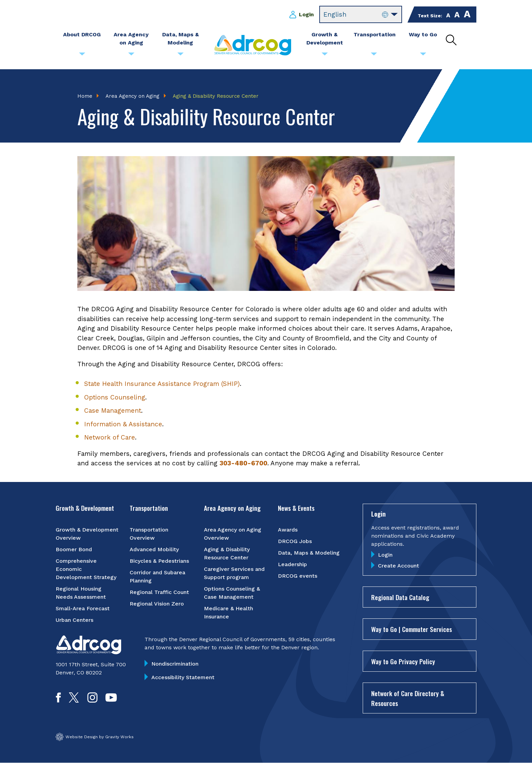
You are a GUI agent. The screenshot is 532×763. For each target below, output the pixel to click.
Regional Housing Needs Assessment (81, 593)
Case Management (113, 411)
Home (85, 96)
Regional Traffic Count (159, 592)
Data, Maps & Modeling (309, 553)
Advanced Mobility (154, 550)
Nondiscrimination (175, 664)
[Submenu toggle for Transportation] (374, 56)
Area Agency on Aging (132, 96)
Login (306, 14)
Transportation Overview (149, 534)
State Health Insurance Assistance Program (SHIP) (162, 384)
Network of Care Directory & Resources (408, 698)
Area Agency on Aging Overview (233, 534)
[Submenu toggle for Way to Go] (423, 56)
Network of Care (110, 438)
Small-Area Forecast (83, 609)
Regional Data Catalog (400, 597)
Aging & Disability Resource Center (227, 554)
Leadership (292, 565)
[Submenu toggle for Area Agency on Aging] (131, 56)
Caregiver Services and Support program (234, 573)
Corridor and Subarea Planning (157, 577)
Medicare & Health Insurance (229, 613)
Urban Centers (74, 620)
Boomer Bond (74, 550)
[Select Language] (361, 15)
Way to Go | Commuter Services (412, 629)
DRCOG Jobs (295, 542)
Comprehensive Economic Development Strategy (86, 569)
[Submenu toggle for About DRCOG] (82, 56)
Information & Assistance (123, 424)
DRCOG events (298, 576)
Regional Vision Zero (157, 604)
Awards (288, 530)
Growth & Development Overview (87, 534)
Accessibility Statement (183, 678)
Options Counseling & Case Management (232, 593)
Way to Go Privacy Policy (403, 661)
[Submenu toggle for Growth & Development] (325, 56)
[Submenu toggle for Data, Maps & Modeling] (180, 56)
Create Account (398, 566)
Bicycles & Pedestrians (159, 561)
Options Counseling (115, 397)
